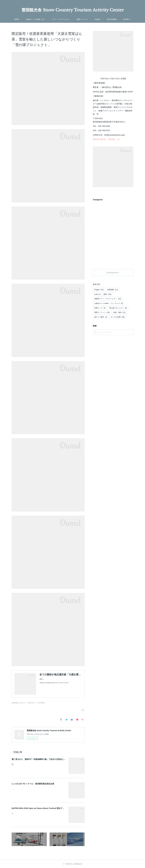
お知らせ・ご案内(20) (27, 703)
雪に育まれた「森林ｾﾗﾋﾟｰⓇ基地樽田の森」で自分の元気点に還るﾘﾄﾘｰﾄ (42, 759)
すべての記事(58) (39, 703)
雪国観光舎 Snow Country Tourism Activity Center (73, 10)
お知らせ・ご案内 (103, 294)
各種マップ (100, 308)
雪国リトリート (91, 19)
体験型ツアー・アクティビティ (108, 299)
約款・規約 (120, 312)
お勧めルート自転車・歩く (44, 19)
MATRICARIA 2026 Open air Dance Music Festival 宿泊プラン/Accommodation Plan (49, 808)
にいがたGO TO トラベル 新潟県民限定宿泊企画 (33, 784)
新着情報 (113, 290)
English (106, 19)
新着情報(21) (16, 703)
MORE (118, 19)
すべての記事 (118, 317)
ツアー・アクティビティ (69, 19)
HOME (25, 19)
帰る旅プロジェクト (118, 308)
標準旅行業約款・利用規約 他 (106, 139)
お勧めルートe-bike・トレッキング (109, 303)
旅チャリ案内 (101, 317)
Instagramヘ (113, 272)
